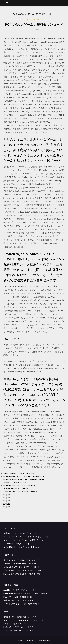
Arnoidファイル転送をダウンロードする (19, 590)
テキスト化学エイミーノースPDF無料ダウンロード (23, 604)
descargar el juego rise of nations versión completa (24, 479)
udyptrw (7, 494)
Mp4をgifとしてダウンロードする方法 (18, 627)
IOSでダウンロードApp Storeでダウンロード (21, 560)
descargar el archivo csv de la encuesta (19, 485)
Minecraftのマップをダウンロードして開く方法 (22, 574)
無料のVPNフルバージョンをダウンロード (20, 533)
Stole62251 (34, 20)
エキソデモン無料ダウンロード (16, 624)
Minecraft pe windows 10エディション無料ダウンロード (25, 593)
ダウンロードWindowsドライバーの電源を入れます (24, 540)
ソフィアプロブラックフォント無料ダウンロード (23, 570)
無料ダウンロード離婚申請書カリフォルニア (21, 617)
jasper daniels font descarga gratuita (19, 473)
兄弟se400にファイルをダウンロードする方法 (21, 547)
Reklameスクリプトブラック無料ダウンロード (21, 567)
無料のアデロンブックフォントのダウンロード (22, 600)
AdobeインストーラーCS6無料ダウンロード (21, 563)
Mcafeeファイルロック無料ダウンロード (19, 597)
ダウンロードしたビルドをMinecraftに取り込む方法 (24, 620)
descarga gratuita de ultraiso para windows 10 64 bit (25, 476)
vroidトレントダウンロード (15, 482)
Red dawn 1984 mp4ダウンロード (17, 544)
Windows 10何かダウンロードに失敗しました (23, 491)
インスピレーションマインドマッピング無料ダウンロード (26, 537)
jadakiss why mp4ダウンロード (16, 488)
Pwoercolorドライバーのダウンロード (18, 631)
